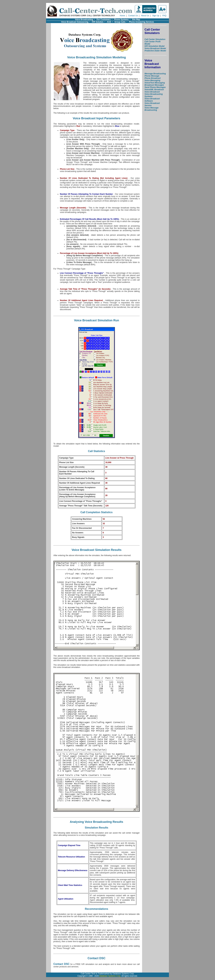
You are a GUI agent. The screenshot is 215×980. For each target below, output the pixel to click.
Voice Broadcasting (84, 20)
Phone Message (152, 76)
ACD (109, 22)
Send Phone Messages (155, 87)
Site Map (136, 20)
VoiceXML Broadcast (154, 90)
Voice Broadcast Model (155, 48)
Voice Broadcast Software (152, 100)
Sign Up (156, 16)
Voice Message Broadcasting (152, 109)
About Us (145, 16)
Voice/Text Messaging (155, 83)
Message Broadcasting (155, 74)
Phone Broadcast (153, 78)
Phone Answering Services (141, 22)
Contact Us (133, 16)
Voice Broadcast (152, 92)
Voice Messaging (152, 80)
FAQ (164, 16)
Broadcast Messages (154, 85)
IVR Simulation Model (155, 46)
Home (122, 16)
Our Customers (104, 20)
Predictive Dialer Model (155, 51)
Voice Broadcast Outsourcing (75, 22)
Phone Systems (121, 20)
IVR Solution (98, 22)
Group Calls (120, 22)
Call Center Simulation (155, 39)
